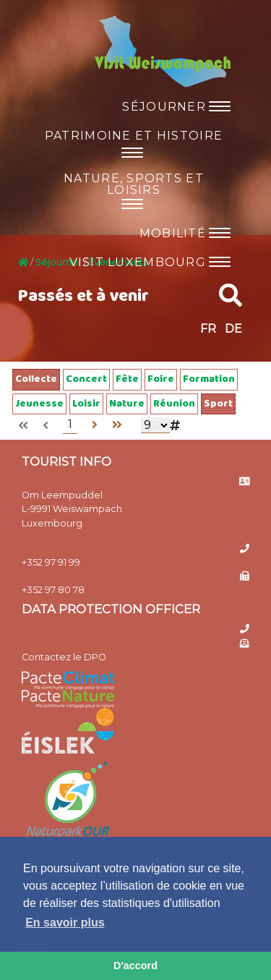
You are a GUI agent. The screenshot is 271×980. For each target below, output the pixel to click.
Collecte (36, 379)
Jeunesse (39, 404)
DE (233, 329)
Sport (218, 404)
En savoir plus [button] (65, 923)
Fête (127, 379)
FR (208, 329)
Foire (161, 379)
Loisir (86, 404)
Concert (86, 379)
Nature (127, 404)
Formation (209, 379)
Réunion (174, 404)
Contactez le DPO (64, 657)
